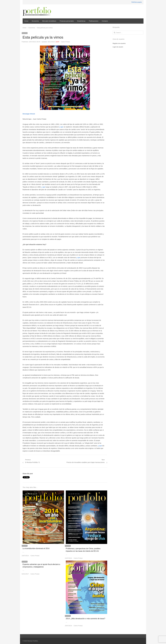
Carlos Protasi (65, 42)
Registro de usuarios (119, 43)
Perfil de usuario (137, 2)
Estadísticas (81, 21)
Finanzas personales (67, 21)
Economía (35, 21)
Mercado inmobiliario (49, 21)
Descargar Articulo (29, 114)
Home (26, 21)
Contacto (105, 21)
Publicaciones (94, 21)
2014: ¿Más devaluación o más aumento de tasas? (86, 619)
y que (61, 127)
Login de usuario (118, 47)
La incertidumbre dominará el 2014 (36, 548)
